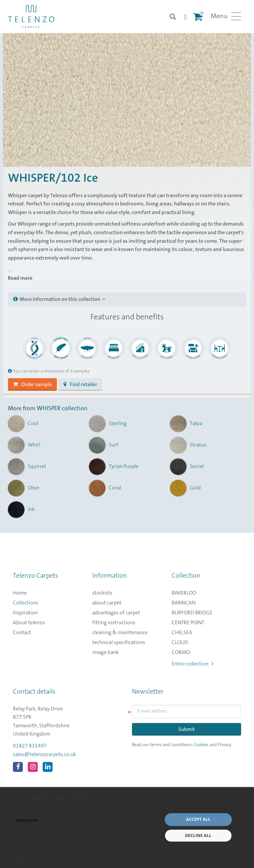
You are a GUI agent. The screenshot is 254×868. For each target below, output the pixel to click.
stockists (102, 593)
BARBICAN (184, 603)
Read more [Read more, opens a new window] (27, 820)
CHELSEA (182, 633)
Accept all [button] (198, 819)
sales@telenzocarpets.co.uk (44, 754)
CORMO (181, 652)
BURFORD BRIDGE (192, 613)
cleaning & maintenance (120, 633)
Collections (26, 603)
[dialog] (127, 828)
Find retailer (80, 384)
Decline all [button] (198, 835)
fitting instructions (114, 623)
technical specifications (119, 642)
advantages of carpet (116, 613)
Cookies (201, 745)
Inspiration (25, 613)
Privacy (225, 745)
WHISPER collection (62, 409)
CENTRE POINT (188, 623)
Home (20, 593)
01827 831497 (30, 746)
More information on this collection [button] (59, 299)
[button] (87, 859)
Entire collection (193, 664)
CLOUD (180, 642)
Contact (22, 633)
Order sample (32, 384)
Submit (187, 729)
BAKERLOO (184, 593)
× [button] (247, 794)
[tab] (127, 300)
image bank (106, 652)
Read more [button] (20, 278)
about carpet (107, 603)
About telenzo (29, 623)
